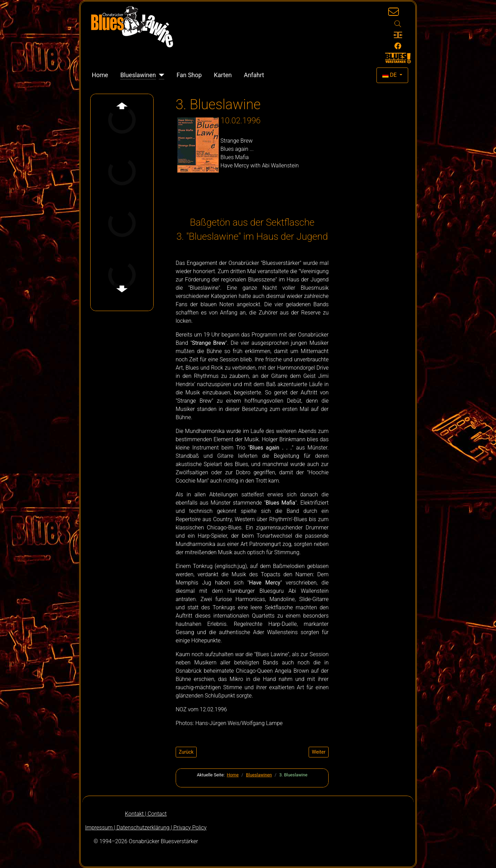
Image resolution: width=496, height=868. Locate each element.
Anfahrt (254, 75)
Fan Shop (189, 75)
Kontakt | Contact (146, 814)
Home (100, 75)
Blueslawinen (138, 75)
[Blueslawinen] (160, 75)
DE (390, 75)
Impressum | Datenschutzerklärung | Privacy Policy (146, 828)
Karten (223, 75)
